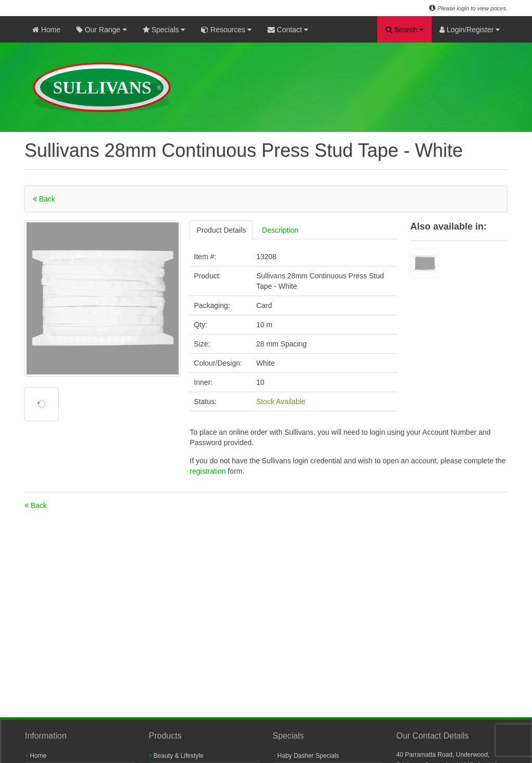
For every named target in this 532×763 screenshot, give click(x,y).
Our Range (101, 30)
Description (280, 230)
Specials (164, 30)
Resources (226, 30)
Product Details (221, 230)
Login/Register (470, 30)
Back (44, 199)
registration (209, 471)
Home (46, 30)
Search (404, 30)
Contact (288, 30)
